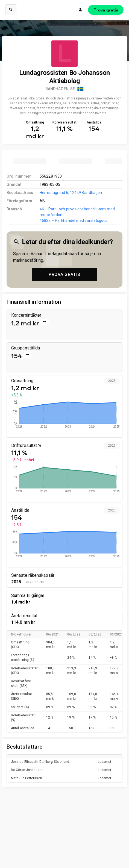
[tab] (30, 161)
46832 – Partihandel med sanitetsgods (74, 220)
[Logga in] (80, 10)
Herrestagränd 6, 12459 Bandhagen (71, 193)
